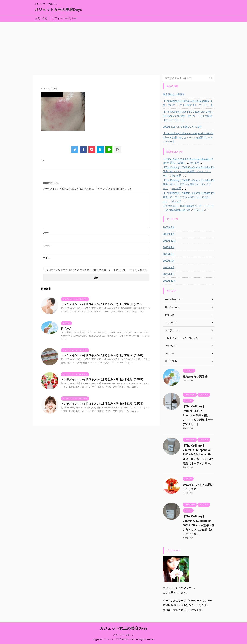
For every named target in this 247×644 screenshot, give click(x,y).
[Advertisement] (123, 48)
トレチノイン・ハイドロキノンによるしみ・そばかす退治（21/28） (103, 404)
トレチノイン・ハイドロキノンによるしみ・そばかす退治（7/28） (102, 304)
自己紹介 (66, 328)
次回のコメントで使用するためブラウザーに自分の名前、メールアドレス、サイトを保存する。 (98, 270)
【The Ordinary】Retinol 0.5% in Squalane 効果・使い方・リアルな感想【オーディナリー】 (188, 103)
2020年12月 (169, 241)
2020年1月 (169, 274)
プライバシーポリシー (64, 18)
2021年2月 (169, 227)
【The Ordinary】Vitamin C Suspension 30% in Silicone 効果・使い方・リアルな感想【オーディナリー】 (188, 137)
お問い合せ (41, 18)
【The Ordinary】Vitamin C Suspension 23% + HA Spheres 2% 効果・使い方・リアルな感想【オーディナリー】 (188, 116)
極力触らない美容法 (174, 94)
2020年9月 (169, 247)
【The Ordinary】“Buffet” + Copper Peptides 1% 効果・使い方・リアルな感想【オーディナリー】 (189, 171)
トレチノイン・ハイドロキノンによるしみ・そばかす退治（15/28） (103, 355)
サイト (46, 258)
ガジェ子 (194, 163)
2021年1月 (169, 234)
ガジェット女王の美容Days (58, 10)
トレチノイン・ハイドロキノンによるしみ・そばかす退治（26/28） (103, 379)
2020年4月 (169, 261)
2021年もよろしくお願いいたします (182, 127)
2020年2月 (169, 267)
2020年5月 (169, 254)
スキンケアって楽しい (123, 635)
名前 (46, 233)
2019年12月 (169, 281)
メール (47, 245)
